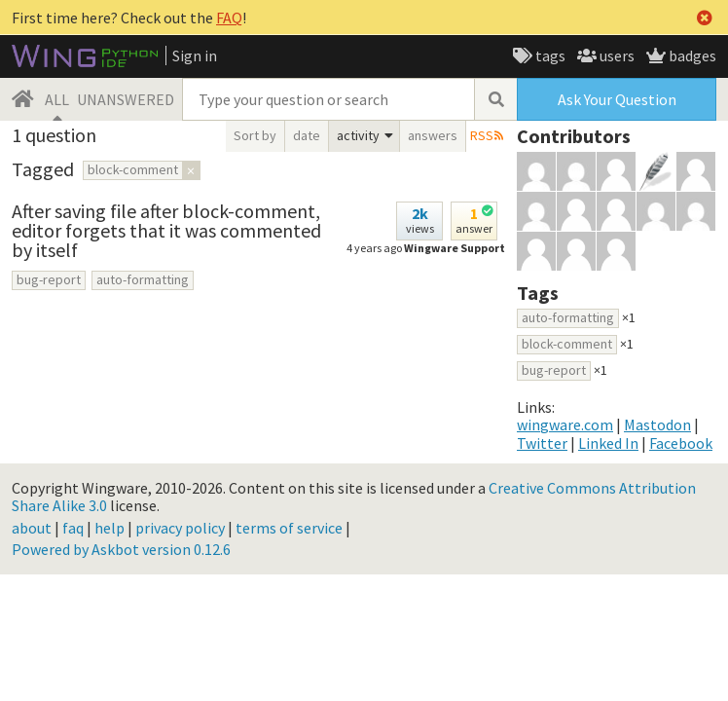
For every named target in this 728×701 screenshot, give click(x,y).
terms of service (289, 528)
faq (73, 528)
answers (433, 135)
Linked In (608, 443)
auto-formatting (143, 279)
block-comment (567, 344)
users (616, 55)
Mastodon (657, 424)
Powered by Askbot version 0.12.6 (121, 549)
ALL (57, 99)
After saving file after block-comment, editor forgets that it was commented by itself (166, 230)
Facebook (681, 443)
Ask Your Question (617, 99)
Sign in (195, 55)
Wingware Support (455, 248)
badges (691, 55)
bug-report (49, 279)
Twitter (542, 443)
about (32, 528)
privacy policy (180, 528)
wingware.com (565, 424)
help (109, 528)
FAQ (229, 18)
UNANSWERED (126, 99)
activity (358, 135)
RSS (482, 135)
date (307, 135)
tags (549, 55)
